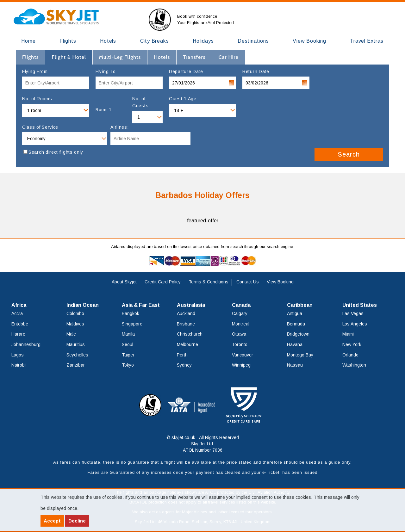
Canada (241, 305)
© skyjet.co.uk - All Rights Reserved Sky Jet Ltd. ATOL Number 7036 (203, 444)
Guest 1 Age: (183, 99)
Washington (354, 365)
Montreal (241, 324)
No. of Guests (140, 102)
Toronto (240, 344)
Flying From (35, 71)
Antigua (295, 313)
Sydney (184, 365)
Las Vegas (353, 313)
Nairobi (19, 365)
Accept (52, 521)
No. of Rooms (37, 99)
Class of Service (40, 127)
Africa (19, 305)
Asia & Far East (141, 305)
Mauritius (76, 344)
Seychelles (77, 355)
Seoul (128, 344)
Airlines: (119, 127)
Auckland (186, 313)
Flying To (106, 71)
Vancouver (243, 355)
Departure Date (186, 71)
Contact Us (248, 282)
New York (352, 344)
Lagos (18, 355)
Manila (128, 334)
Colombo (75, 313)
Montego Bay (300, 355)
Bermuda (296, 324)
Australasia (191, 305)
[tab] (31, 57)
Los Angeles (355, 324)
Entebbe (20, 324)
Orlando (350, 355)
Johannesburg (26, 344)
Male (71, 334)
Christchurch (190, 334)
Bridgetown (298, 334)
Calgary (240, 313)
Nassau (295, 365)
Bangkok (131, 313)
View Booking (280, 282)
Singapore (132, 324)
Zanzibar (76, 365)
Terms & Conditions (209, 282)
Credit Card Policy (163, 282)
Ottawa (239, 334)
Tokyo (128, 365)
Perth (182, 355)
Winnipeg (241, 365)
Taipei (128, 355)
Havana (295, 344)
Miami (348, 334)
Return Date (256, 71)
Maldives (75, 324)
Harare (18, 334)
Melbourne (187, 344)
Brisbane (186, 324)
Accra (17, 313)
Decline (77, 521)
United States (360, 305)
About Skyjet (124, 282)
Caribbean (300, 305)
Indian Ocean (83, 305)
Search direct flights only (56, 152)
